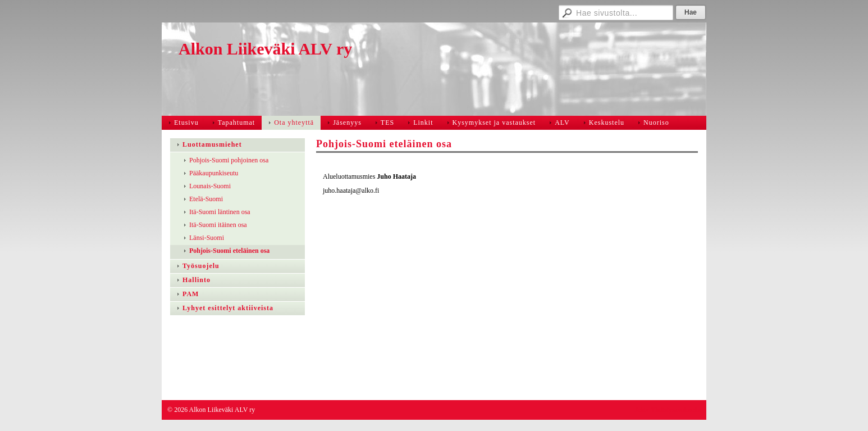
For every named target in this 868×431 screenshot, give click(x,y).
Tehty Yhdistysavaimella (667, 410)
